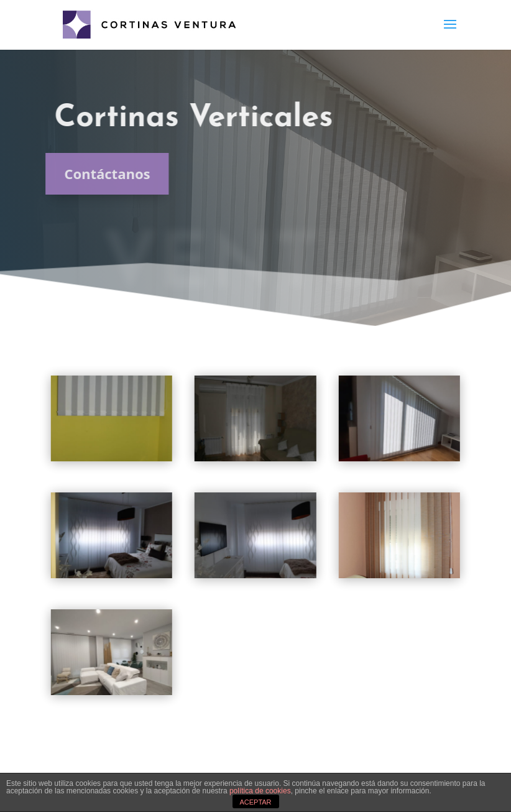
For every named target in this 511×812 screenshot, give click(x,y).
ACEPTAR (255, 802)
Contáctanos (101, 173)
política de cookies (260, 791)
